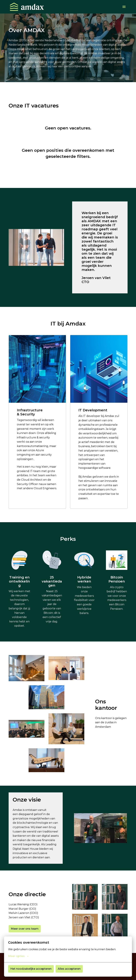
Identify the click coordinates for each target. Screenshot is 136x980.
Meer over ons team (25, 929)
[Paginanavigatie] (124, 7)
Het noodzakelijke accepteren (31, 969)
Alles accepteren (69, 969)
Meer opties (18, 956)
